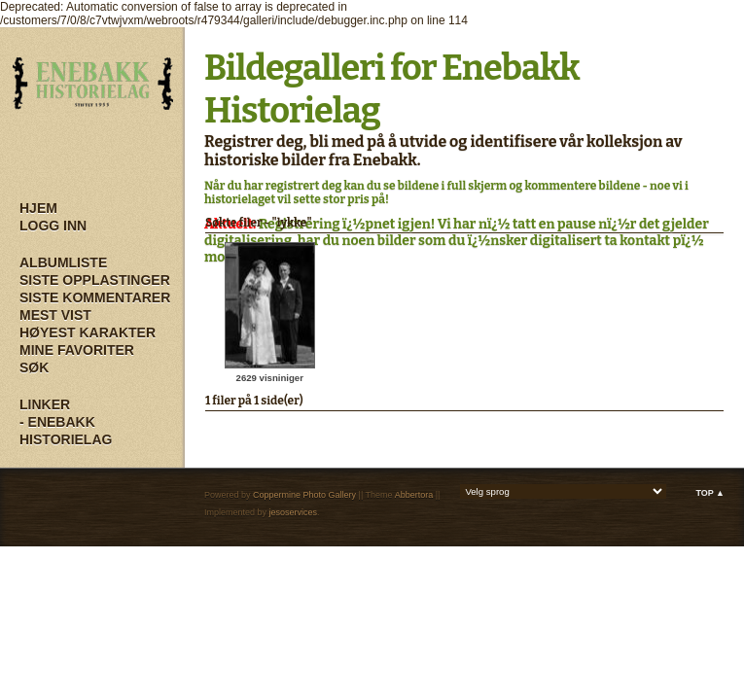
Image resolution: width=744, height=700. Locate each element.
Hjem (38, 208)
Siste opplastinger (95, 280)
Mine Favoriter (77, 350)
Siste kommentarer (95, 297)
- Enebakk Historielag (66, 431)
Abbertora (414, 495)
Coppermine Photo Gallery (304, 495)
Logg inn (53, 226)
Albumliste (63, 262)
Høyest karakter (88, 332)
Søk (34, 367)
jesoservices (294, 512)
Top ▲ (710, 493)
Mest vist (55, 315)
